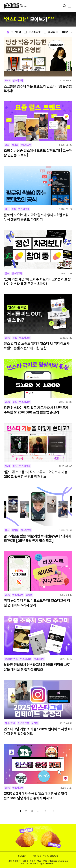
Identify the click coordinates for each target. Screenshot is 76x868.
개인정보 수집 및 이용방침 (46, 856)
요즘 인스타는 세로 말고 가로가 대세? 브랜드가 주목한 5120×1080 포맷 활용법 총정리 (36, 410)
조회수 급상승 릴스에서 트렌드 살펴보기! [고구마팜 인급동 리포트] (38, 153)
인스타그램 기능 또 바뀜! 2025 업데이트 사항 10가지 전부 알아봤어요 (38, 731)
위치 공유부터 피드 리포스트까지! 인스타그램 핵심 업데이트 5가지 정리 (37, 603)
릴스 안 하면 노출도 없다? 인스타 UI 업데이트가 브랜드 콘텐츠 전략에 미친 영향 (37, 346)
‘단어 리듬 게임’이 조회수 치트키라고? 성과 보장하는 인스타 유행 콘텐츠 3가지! (37, 282)
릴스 (7, 145)
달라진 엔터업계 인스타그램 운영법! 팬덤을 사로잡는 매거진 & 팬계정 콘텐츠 (37, 667)
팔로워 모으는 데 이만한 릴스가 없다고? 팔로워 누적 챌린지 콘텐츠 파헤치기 (36, 217)
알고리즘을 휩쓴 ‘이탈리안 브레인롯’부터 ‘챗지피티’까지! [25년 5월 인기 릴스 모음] (38, 538)
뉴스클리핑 (34, 32)
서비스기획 (10, 723)
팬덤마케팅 (39, 659)
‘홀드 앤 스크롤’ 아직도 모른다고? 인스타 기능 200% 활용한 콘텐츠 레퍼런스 (36, 474)
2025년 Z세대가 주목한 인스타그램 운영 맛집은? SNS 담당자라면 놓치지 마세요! (36, 796)
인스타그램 (18, 80)
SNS (7, 80)
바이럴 (15, 145)
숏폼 (14, 209)
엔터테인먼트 (11, 659)
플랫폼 (29, 595)
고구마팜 (16, 32)
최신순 (67, 32)
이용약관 (22, 856)
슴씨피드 (53, 32)
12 (45, 811)
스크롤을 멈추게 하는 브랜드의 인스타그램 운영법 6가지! (38, 89)
